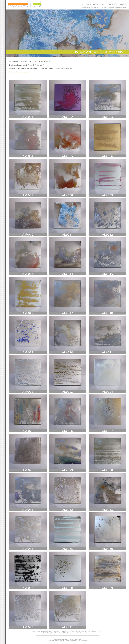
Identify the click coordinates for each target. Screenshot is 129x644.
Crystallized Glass (75, 633)
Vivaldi (78, 632)
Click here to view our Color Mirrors (21, 72)
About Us (39, 632)
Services (50, 632)
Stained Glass (58, 633)
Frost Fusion (84, 632)
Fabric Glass (66, 633)
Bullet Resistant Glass (86, 633)
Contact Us (56, 632)
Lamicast (73, 632)
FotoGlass (90, 632)
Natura (68, 632)
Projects (45, 632)
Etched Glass (97, 632)
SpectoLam (63, 632)
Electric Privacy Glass (49, 633)
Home (35, 632)
